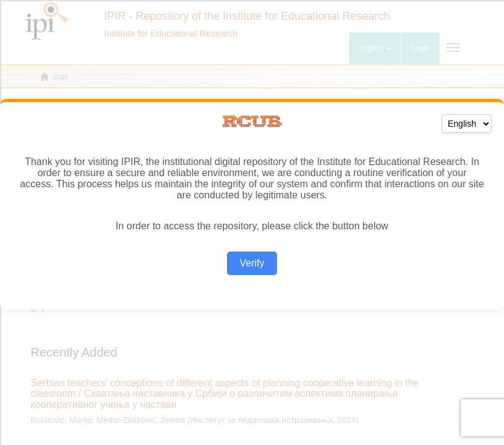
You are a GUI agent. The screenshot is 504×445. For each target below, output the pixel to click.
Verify (252, 263)
